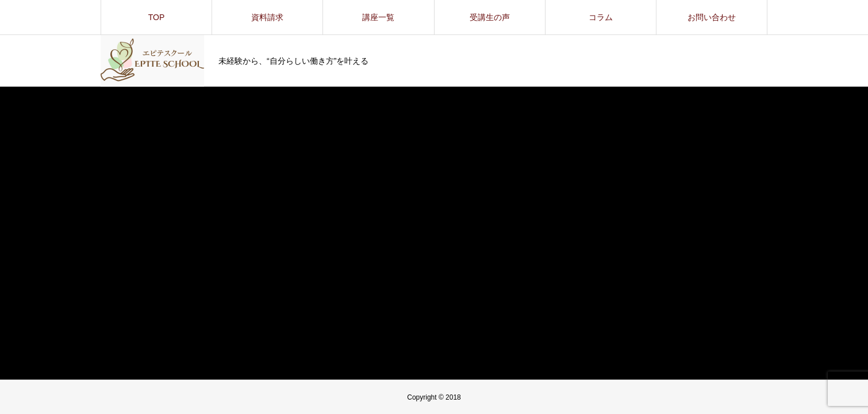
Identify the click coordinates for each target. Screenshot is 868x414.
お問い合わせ (712, 17)
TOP (157, 17)
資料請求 (267, 17)
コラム (601, 17)
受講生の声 (490, 17)
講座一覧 (378, 17)
